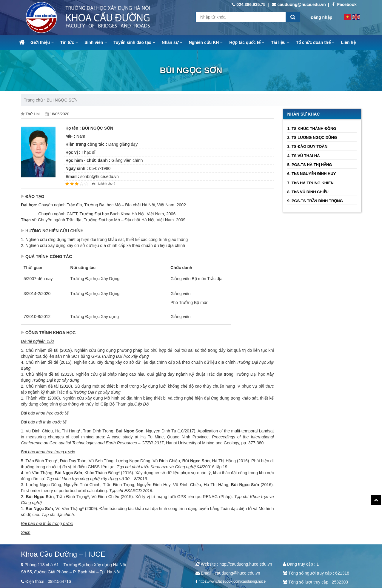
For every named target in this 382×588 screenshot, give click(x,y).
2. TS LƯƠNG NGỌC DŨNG (312, 138)
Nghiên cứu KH (206, 42)
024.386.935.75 (248, 4)
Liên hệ (348, 42)
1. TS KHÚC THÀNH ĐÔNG (312, 129)
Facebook (344, 4)
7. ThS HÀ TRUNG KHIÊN (311, 183)
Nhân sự (172, 42)
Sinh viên (96, 42)
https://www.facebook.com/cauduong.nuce (232, 581)
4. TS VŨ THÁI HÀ (304, 156)
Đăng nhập (322, 17)
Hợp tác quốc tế (247, 42)
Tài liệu (280, 42)
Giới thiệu (42, 42)
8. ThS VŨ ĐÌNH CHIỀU (308, 192)
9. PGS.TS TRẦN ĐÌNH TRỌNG (315, 201)
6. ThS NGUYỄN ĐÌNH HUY (312, 174)
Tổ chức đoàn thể (315, 42)
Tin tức (69, 42)
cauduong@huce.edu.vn (299, 4)
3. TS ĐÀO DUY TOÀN (308, 146)
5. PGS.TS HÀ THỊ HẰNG (310, 165)
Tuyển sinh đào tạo (134, 42)
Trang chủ (33, 100)
